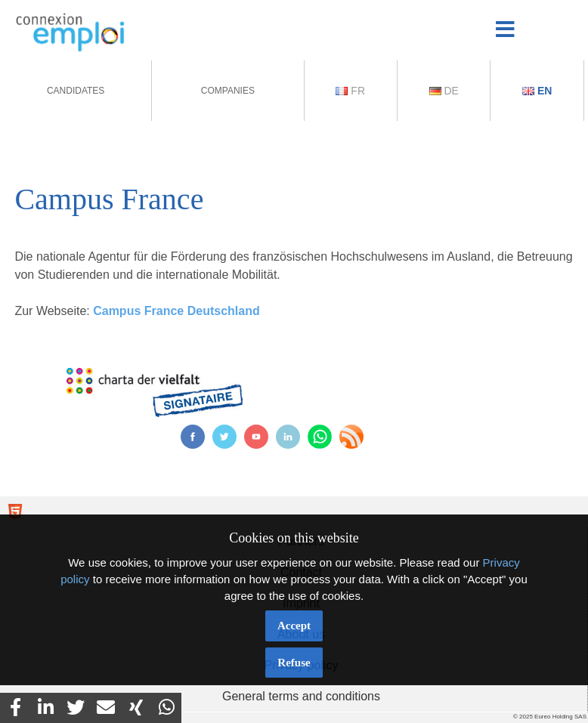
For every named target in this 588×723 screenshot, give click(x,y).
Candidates (76, 91)
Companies (228, 91)
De (444, 91)
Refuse (294, 663)
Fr (350, 91)
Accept (294, 626)
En (537, 91)
